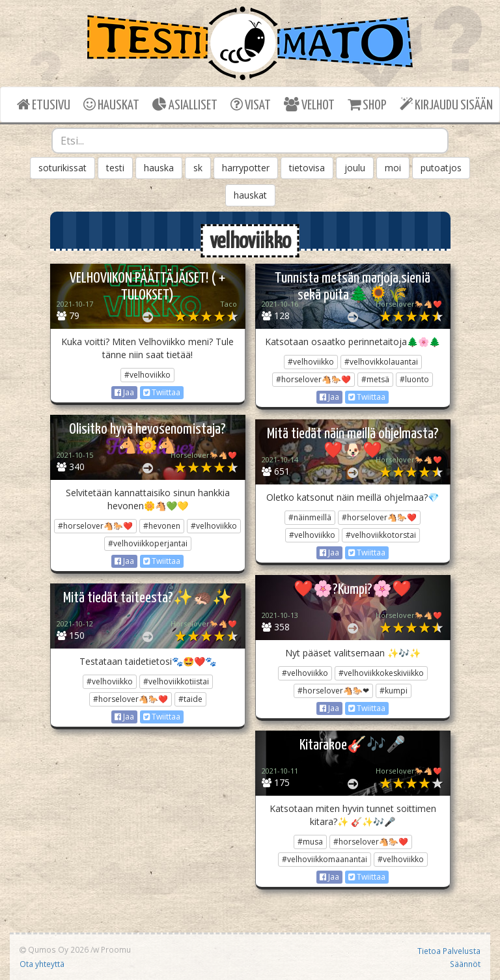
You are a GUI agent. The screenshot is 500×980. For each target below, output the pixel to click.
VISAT (251, 105)
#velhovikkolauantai (381, 362)
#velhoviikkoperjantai (148, 543)
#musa (310, 842)
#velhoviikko (147, 375)
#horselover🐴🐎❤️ (313, 379)
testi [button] (115, 168)
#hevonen (162, 526)
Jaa (124, 392)
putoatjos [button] (441, 168)
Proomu (116, 949)
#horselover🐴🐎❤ (333, 691)
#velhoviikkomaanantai (325, 859)
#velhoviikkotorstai (381, 535)
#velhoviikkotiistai (176, 681)
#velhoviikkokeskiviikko (381, 673)
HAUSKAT (111, 105)
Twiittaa (162, 392)
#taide (190, 699)
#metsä (375, 379)
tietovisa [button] (307, 168)
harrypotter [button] (246, 168)
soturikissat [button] (62, 168)
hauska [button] (159, 168)
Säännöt (465, 964)
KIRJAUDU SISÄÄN (446, 105)
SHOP (367, 105)
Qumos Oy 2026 (54, 949)
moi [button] (393, 168)
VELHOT (309, 105)
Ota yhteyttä (42, 964)
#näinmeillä (310, 517)
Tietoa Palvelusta (449, 951)
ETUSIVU (44, 105)
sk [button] (198, 168)
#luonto (414, 379)
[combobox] (250, 141)
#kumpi (394, 691)
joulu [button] (355, 168)
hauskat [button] (250, 195)
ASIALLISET (185, 105)
